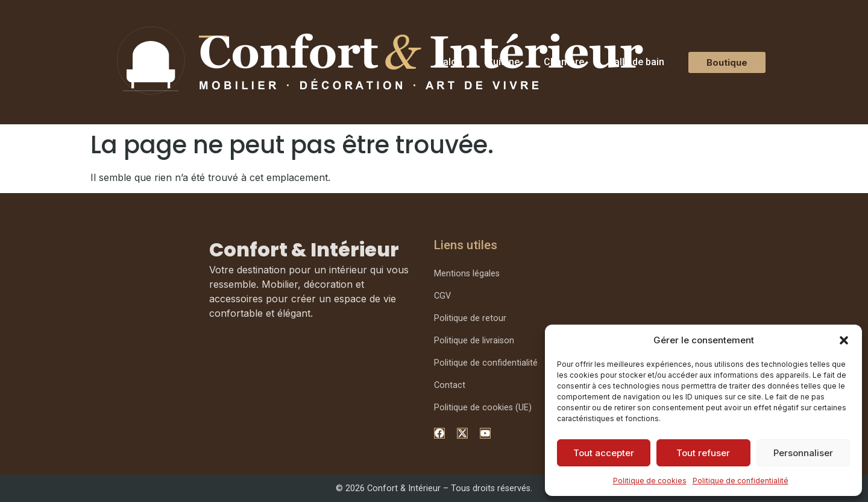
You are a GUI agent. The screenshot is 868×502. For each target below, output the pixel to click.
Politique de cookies (650, 481)
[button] (844, 340)
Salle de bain (636, 62)
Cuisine (503, 62)
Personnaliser (803, 453)
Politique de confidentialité (741, 481)
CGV (442, 296)
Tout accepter (604, 453)
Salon (450, 62)
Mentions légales (467, 274)
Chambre (564, 62)
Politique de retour (470, 318)
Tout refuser (703, 453)
